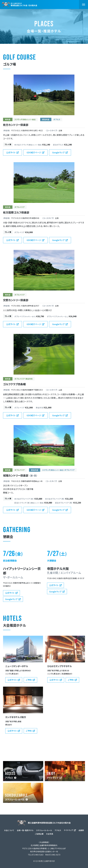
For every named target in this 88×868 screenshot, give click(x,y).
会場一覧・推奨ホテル (25, 830)
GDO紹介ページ (34, 152)
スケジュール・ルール (15, 799)
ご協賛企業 (39, 834)
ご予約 (29, 680)
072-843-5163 (38, 855)
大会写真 (50, 834)
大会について (9, 830)
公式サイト (11, 152)
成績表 (81, 830)
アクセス (9, 778)
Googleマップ (58, 152)
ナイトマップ (53, 778)
